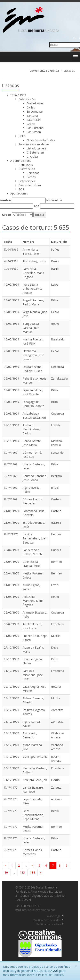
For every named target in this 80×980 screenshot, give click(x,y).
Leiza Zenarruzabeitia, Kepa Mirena (33, 815)
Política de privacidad (48, 920)
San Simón (34, 132)
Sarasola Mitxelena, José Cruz (33, 675)
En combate (35, 111)
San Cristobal (35, 128)
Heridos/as (26, 165)
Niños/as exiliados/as (41, 140)
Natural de (54, 200)
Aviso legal (54, 916)
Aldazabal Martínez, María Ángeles (33, 601)
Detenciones (27, 181)
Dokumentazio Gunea (44, 71)
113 (22, 872)
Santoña (32, 116)
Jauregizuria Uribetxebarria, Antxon (32, 289)
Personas (33, 173)
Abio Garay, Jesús (34, 261)
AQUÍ (54, 971)
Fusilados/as (35, 103)
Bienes (31, 177)
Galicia (31, 124)
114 (32, 872)
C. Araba (32, 157)
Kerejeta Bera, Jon (35, 780)
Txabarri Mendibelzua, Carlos (31, 429)
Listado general (37, 148)
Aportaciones (19, 193)
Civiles (31, 107)
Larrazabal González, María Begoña (33, 273)
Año (37, 206)
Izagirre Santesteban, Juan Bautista (35, 538)
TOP (21, 189)
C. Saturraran (35, 152)
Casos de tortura (30, 185)
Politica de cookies (49, 924)
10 (6, 872)
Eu (74, 38)
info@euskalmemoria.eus (38, 910)
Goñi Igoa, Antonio (35, 757)
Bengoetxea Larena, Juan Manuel (31, 328)
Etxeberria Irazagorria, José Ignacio (33, 355)
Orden (7, 215)
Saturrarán (34, 120)
